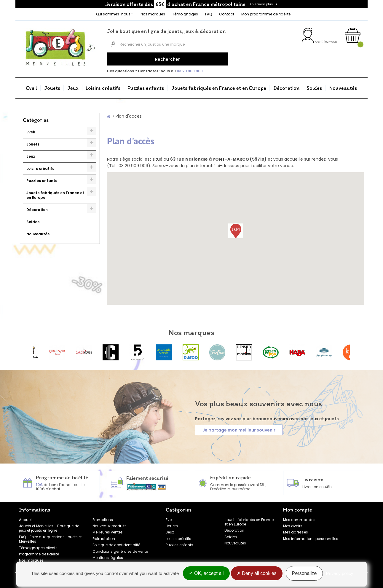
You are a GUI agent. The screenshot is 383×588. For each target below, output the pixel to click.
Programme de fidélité (39, 552)
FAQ (209, 14)
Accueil (26, 517)
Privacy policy (340, 574)
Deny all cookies (257, 574)
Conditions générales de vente (120, 549)
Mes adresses (296, 530)
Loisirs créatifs (103, 86)
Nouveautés (343, 86)
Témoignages (185, 14)
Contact (227, 14)
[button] (236, 229)
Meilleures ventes (108, 530)
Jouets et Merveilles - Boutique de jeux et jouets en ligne (49, 526)
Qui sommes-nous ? (115, 14)
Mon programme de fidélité (266, 14)
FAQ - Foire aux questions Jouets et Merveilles (50, 537)
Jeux (73, 86)
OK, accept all (206, 574)
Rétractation (104, 537)
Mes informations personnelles (311, 537)
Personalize (304, 574)
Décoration (286, 86)
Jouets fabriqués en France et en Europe (219, 86)
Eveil (32, 86)
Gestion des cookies (111, 562)
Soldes (314, 86)
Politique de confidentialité (116, 543)
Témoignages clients (38, 545)
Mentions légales (108, 556)
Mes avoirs (293, 524)
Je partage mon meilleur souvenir (239, 428)
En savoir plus (261, 4)
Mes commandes (299, 517)
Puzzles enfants (146, 86)
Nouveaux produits (110, 524)
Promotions (103, 517)
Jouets (52, 86)
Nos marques (153, 14)
